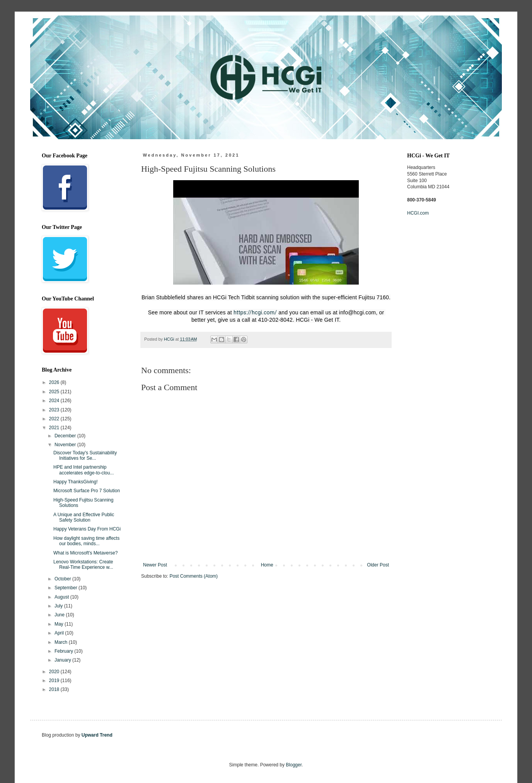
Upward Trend (97, 735)
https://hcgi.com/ (255, 312)
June (60, 615)
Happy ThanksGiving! (76, 482)
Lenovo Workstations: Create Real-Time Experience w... (83, 565)
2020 (55, 672)
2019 (55, 681)
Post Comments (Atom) (194, 576)
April (60, 633)
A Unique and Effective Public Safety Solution (84, 517)
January (63, 660)
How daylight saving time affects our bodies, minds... (86, 541)
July (59, 606)
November (66, 445)
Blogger (294, 765)
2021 (55, 428)
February (64, 651)
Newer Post (155, 565)
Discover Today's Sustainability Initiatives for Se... (85, 455)
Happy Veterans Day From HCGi (87, 529)
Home (267, 565)
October (63, 579)
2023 (55, 410)
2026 (55, 382)
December (66, 436)
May (60, 624)
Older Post (378, 565)
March (62, 642)
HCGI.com (418, 213)
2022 (55, 419)
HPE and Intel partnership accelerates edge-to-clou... (84, 470)
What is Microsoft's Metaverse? (85, 553)
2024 (55, 401)
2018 (55, 689)
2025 (55, 392)
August (62, 597)
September (66, 588)
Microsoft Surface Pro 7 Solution (87, 491)
